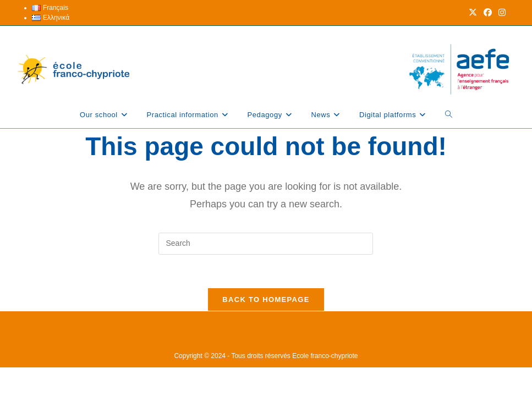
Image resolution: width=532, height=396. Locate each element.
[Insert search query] (266, 244)
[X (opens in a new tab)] (473, 13)
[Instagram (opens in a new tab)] (500, 13)
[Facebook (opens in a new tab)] (488, 13)
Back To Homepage (266, 299)
